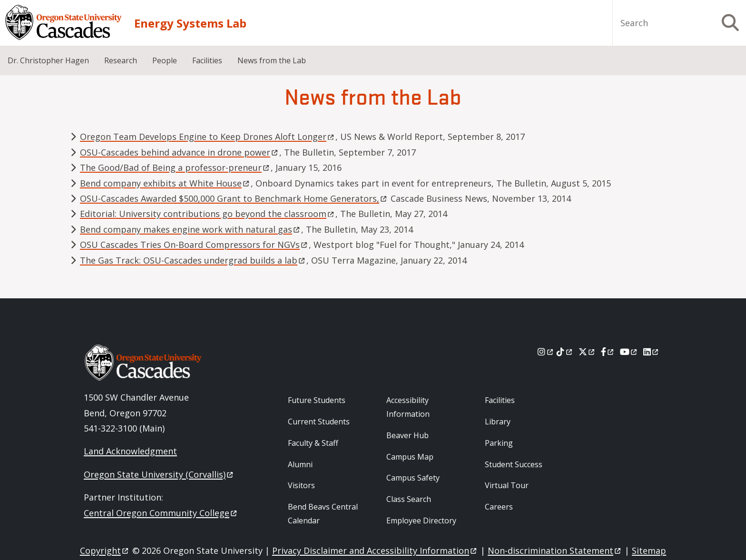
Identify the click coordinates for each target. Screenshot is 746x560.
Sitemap (649, 550)
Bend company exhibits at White (165, 183)
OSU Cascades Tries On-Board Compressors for (194, 245)
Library (498, 422)
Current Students (319, 422)
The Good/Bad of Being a (175, 167)
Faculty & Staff (313, 443)
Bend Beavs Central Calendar (323, 514)
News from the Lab (272, 60)
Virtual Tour (507, 485)
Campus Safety (413, 478)
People (165, 60)
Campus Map (410, 457)
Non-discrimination (555, 550)
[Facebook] (608, 352)
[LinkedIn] (652, 352)
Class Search (409, 499)
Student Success (514, 464)
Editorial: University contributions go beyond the (208, 214)
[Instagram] (546, 352)
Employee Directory (421, 521)
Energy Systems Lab (190, 23)
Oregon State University (159, 474)
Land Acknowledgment (130, 451)
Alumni (300, 464)
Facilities (207, 60)
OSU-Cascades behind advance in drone (180, 152)
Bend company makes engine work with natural (191, 229)
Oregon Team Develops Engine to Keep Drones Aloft (208, 137)
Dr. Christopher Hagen (48, 60)
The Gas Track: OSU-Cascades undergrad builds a (193, 260)
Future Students (317, 400)
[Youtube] (629, 352)
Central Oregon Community (161, 513)
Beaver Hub (407, 435)
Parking (499, 443)
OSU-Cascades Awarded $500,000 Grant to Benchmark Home (234, 198)
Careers (499, 507)
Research (121, 60)
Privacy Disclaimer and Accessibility (375, 550)
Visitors (301, 485)
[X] (587, 352)
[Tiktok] (565, 352)
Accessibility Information (408, 407)
